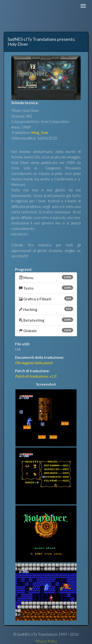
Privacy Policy (46, 641)
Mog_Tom (40, 132)
